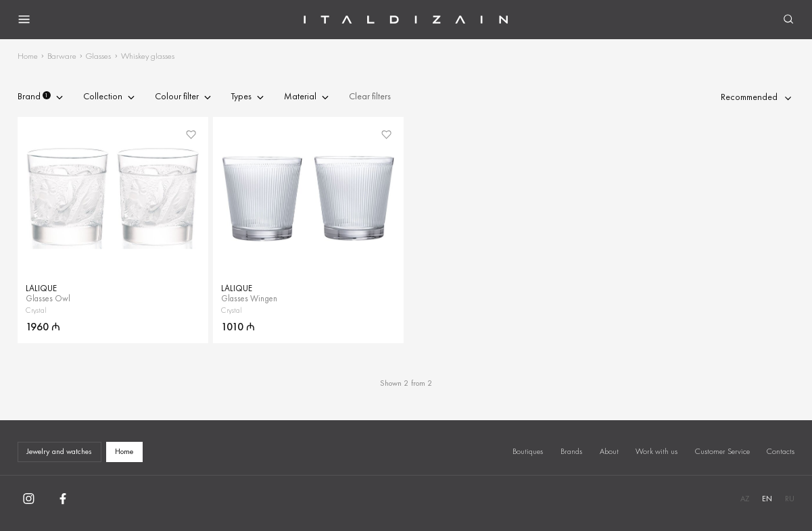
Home (28, 56)
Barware (62, 56)
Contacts (781, 451)
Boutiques (528, 451)
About (609, 451)
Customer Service (722, 451)
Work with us (656, 451)
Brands (571, 451)
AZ (745, 499)
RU (790, 499)
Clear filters (370, 97)
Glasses (98, 56)
